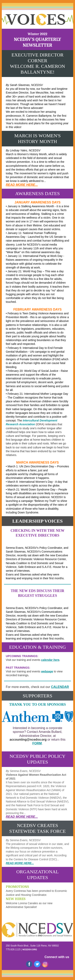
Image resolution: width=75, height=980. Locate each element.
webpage (47, 671)
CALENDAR (60, 687)
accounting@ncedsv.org (28, 740)
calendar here (50, 660)
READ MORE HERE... (22, 185)
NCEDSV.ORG (30, 949)
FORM (37, 743)
